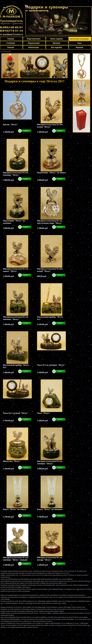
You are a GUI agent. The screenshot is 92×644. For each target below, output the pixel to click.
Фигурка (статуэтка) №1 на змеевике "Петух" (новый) (16, 559)
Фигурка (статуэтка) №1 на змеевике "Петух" (16, 318)
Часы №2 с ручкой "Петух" (16, 413)
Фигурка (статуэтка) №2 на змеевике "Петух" (16, 174)
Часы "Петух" (44, 413)
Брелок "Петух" (10, 124)
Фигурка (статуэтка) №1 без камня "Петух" (50, 270)
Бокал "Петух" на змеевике (50, 509)
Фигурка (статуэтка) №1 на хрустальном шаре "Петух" (50, 222)
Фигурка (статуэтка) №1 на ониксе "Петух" (16, 270)
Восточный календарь (6, 51)
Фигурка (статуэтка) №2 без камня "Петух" (50, 126)
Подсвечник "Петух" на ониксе (51, 173)
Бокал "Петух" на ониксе (15, 509)
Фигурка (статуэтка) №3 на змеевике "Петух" (50, 462)
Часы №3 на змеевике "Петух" (51, 365)
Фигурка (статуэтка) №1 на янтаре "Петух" (50, 559)
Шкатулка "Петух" (12, 461)
